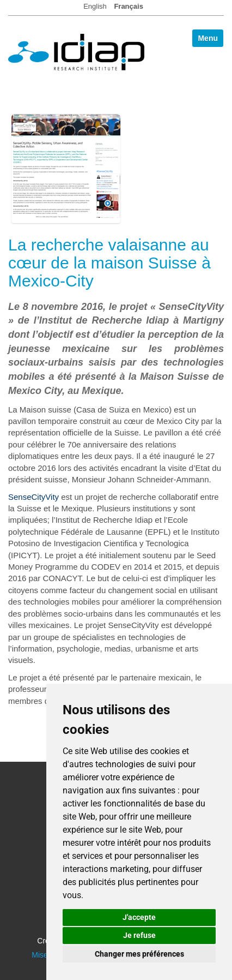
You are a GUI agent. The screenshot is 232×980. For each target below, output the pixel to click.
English (95, 6)
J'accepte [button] (139, 917)
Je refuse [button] (139, 935)
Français (128, 6)
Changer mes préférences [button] (139, 954)
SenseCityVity (33, 497)
